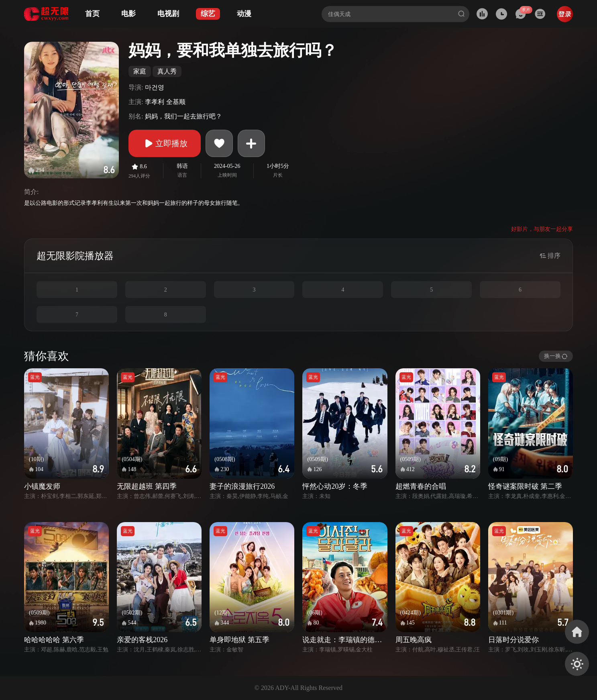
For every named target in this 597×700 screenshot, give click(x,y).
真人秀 (167, 71)
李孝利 (155, 102)
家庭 (140, 71)
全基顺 (176, 102)
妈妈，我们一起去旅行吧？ (183, 116)
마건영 (155, 87)
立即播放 (165, 143)
